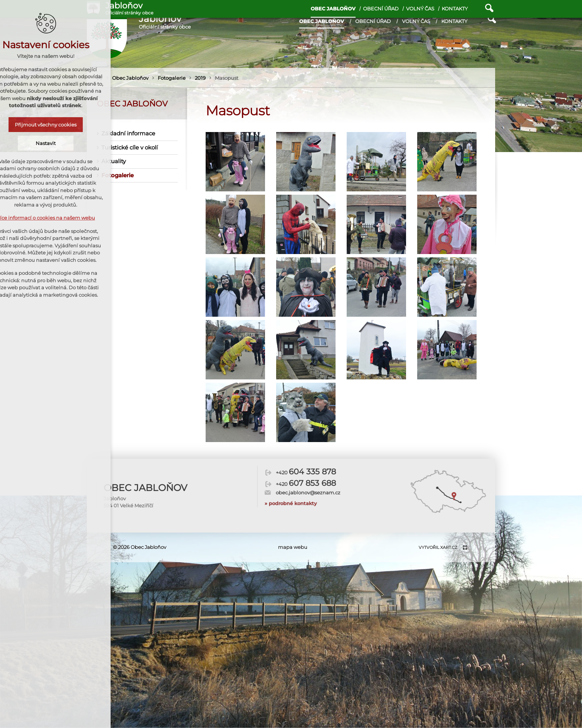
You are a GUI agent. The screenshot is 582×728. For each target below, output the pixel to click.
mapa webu (293, 547)
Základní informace (128, 133)
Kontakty (454, 21)
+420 (306, 460)
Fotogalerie (117, 175)
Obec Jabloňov (322, 21)
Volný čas (416, 21)
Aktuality (114, 161)
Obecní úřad (373, 21)
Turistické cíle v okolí (130, 147)
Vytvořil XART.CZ (438, 547)
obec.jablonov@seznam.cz (308, 480)
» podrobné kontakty (291, 491)
